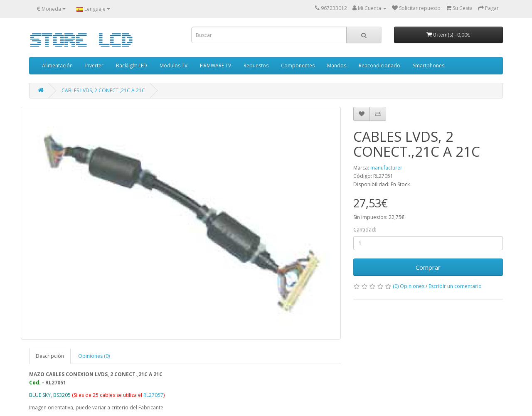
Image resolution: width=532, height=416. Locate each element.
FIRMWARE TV (216, 65)
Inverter (94, 65)
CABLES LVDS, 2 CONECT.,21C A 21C (103, 90)
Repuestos (256, 65)
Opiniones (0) (94, 356)
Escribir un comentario (455, 286)
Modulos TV (174, 65)
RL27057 (153, 395)
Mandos (337, 65)
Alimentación (57, 65)
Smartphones (429, 65)
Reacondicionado (379, 65)
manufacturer (386, 168)
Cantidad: (365, 230)
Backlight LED (132, 65)
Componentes (298, 65)
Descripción (50, 356)
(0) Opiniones (409, 286)
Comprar (428, 267)
